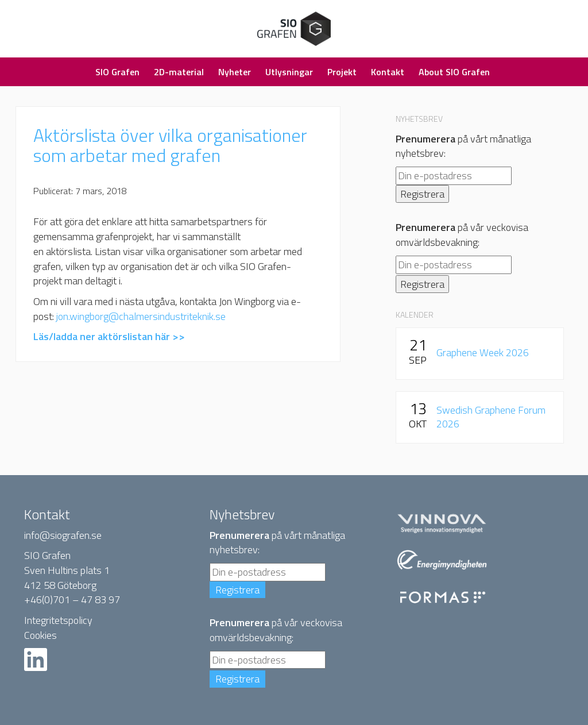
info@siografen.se (63, 535)
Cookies (40, 635)
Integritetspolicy (58, 620)
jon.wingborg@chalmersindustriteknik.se (141, 316)
